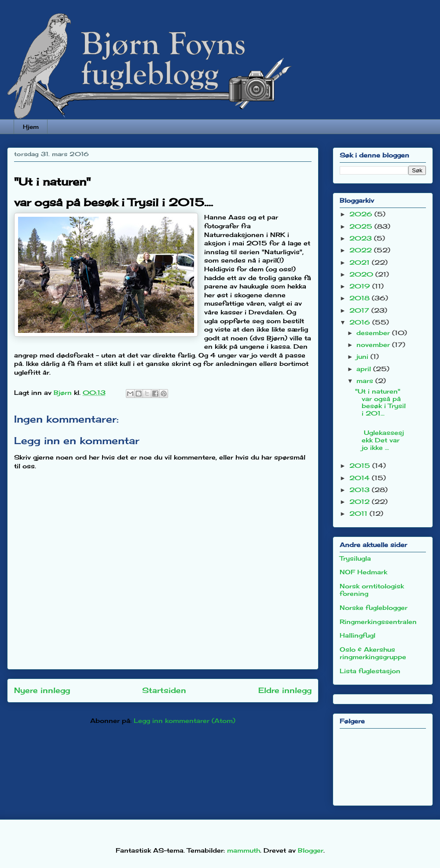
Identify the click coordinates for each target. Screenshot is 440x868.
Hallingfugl (357, 635)
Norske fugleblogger (374, 607)
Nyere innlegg (42, 690)
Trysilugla (355, 558)
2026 (362, 214)
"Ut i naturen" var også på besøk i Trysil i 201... (380, 402)
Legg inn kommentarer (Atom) (185, 720)
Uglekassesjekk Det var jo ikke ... (379, 436)
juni (363, 356)
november (374, 345)
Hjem (31, 127)
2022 (362, 250)
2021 (361, 262)
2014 (361, 478)
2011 (359, 513)
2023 (362, 238)
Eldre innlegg (285, 690)
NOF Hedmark (363, 572)
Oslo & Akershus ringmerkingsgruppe (373, 653)
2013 (361, 490)
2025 (362, 226)
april (365, 369)
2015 (361, 465)
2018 (361, 298)
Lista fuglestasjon (370, 671)
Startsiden (164, 690)
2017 (360, 310)
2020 (362, 274)
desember (374, 333)
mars (366, 381)
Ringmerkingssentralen (378, 622)
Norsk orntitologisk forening (372, 590)
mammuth (244, 850)
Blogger (311, 850)
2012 (361, 501)
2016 (361, 322)
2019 (361, 286)
